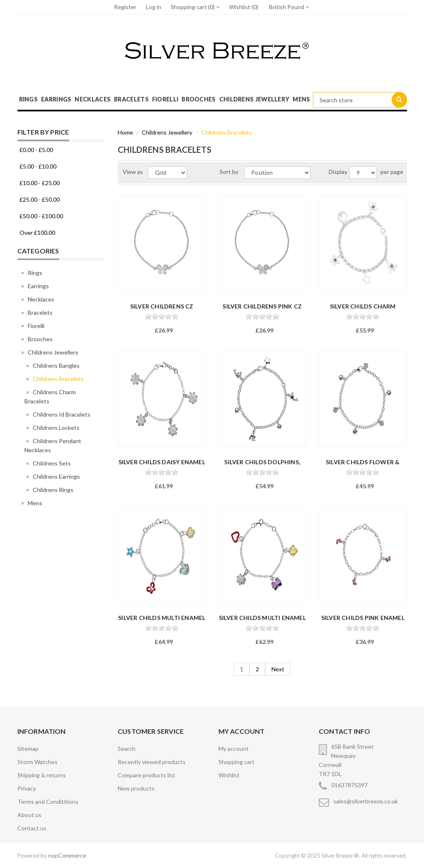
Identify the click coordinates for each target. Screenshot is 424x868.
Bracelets (131, 99)
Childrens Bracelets (58, 379)
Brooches (199, 99)
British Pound (289, 7)
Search (127, 749)
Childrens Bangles (56, 365)
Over (37, 233)
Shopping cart (236, 762)
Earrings (56, 99)
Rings (29, 99)
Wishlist (229, 775)
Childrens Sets (52, 463)
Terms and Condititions (48, 802)
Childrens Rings (53, 490)
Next (278, 669)
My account (234, 749)
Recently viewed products (152, 762)
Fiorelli (165, 99)
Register (125, 7)
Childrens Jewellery (254, 99)
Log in (154, 7)
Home (125, 132)
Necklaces (93, 99)
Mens (301, 99)
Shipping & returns (42, 775)
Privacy (27, 788)
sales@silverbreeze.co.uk (366, 801)
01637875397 (349, 785)
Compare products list (147, 775)
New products (136, 788)
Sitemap (28, 749)
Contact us (32, 828)
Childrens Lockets (56, 428)
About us (29, 815)
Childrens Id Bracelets (62, 414)
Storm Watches (38, 762)
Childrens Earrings (56, 476)
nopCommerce (67, 855)
